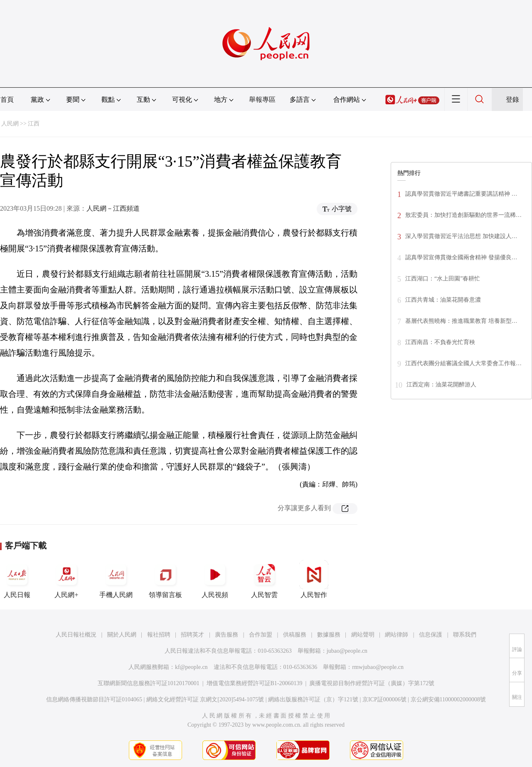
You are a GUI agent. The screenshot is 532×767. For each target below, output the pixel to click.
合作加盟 (261, 635)
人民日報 (17, 579)
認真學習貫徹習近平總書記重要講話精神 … (461, 194)
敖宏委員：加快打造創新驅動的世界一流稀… (463, 215)
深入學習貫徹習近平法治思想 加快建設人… (461, 236)
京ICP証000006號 (384, 699)
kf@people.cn (191, 667)
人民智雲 (264, 579)
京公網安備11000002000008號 (448, 699)
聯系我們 (465, 635)
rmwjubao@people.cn (378, 667)
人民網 (10, 124)
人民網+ (66, 579)
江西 (34, 124)
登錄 (512, 100)
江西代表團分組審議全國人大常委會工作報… (463, 363)
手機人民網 (116, 579)
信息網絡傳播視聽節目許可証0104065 (94, 699)
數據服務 (329, 635)
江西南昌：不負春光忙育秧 (440, 342)
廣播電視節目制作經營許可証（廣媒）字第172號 (372, 683)
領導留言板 (165, 579)
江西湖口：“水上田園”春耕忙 (443, 279)
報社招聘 (159, 635)
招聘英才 (192, 635)
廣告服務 (227, 635)
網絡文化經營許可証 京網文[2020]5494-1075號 (205, 699)
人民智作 (314, 579)
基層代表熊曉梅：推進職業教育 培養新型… (461, 321)
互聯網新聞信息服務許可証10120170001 (149, 683)
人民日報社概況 (76, 635)
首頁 (7, 100)
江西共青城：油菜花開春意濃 (443, 300)
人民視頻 (215, 579)
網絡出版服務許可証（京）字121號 (313, 699)
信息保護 (431, 635)
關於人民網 (122, 635)
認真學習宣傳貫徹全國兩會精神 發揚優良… (461, 257)
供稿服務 (295, 635)
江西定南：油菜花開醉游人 (441, 385)
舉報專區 (262, 100)
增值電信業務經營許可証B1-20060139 (255, 683)
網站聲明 (363, 635)
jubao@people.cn (347, 651)
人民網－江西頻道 (113, 208)
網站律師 (397, 635)
